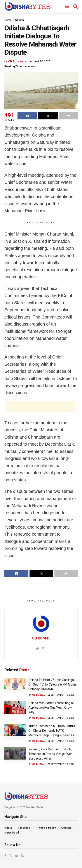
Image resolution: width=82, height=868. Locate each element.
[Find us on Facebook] (5, 856)
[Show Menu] (67, 7)
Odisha (19, 20)
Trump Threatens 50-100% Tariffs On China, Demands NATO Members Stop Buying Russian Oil (52, 731)
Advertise (24, 828)
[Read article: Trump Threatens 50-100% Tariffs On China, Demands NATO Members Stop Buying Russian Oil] (15, 732)
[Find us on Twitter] (11, 856)
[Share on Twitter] (48, 116)
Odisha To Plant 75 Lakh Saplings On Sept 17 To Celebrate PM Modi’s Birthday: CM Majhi (53, 684)
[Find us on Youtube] (17, 856)
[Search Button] (75, 7)
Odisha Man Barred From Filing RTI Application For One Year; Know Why (52, 708)
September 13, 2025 (61, 695)
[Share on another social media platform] (68, 116)
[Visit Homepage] (27, 7)
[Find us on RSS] (23, 856)
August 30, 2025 (40, 61)
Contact (66, 828)
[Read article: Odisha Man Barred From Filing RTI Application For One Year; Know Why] (15, 709)
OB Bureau (16, 61)
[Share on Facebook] (27, 116)
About (8, 828)
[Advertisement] (41, 406)
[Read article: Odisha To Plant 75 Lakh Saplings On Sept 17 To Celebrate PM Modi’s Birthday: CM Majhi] (15, 686)
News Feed (12, 833)
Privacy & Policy (46, 828)
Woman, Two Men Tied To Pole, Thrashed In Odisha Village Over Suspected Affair (50, 754)
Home (8, 20)
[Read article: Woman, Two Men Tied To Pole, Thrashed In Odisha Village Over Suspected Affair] (15, 755)
